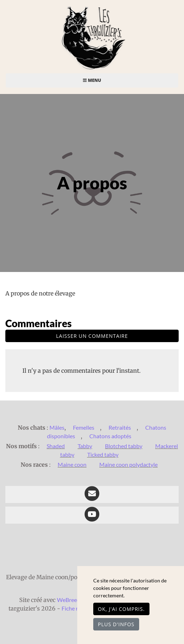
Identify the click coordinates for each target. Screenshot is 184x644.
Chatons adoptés (110, 436)
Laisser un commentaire (92, 336)
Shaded (56, 446)
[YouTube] (92, 515)
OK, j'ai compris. (121, 609)
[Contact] (92, 494)
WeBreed (69, 600)
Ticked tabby (103, 454)
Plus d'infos (116, 624)
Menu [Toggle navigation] (92, 80)
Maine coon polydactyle (128, 464)
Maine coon (72, 464)
